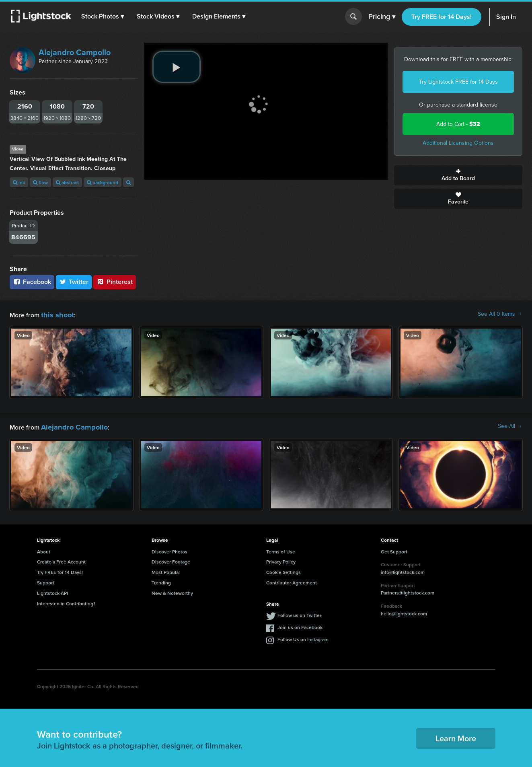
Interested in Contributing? (66, 601)
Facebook (32, 282)
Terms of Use (281, 549)
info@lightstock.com (403, 570)
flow (40, 182)
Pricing (382, 17)
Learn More (456, 736)
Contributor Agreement (292, 580)
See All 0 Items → (500, 314)
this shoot (55, 314)
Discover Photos (169, 549)
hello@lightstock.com (404, 611)
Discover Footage (171, 559)
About (44, 549)
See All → (510, 425)
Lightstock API (52, 591)
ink (19, 182)
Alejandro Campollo (75, 52)
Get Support (394, 549)
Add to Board (458, 175)
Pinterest (115, 282)
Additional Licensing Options (458, 143)
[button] (104, 16)
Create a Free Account (61, 559)
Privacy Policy (281, 559)
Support (46, 580)
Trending (161, 580)
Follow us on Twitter (299, 613)
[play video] (177, 67)
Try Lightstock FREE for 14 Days (458, 82)
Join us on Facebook (300, 625)
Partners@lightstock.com (408, 590)
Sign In (506, 17)
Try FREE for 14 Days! (442, 17)
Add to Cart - (458, 124)
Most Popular (166, 570)
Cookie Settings (283, 570)
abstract (67, 182)
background (103, 182)
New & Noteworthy (172, 591)
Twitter (74, 282)
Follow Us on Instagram (303, 637)
